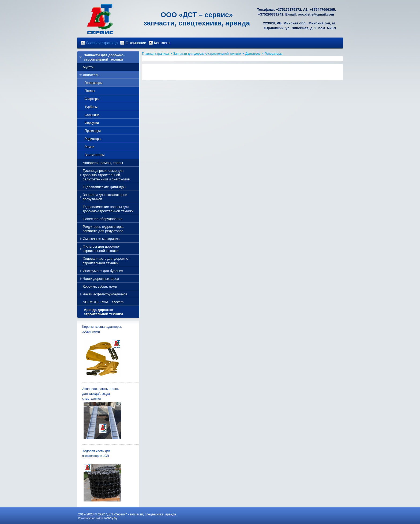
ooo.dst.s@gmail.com (316, 14)
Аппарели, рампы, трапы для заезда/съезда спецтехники (101, 394)
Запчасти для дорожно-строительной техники (207, 54)
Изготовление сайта (91, 518)
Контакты (162, 43)
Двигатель (253, 54)
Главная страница (102, 43)
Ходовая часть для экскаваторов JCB (96, 454)
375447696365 (323, 10)
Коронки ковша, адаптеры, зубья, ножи (102, 329)
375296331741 (272, 14)
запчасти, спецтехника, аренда (153, 514)
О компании (136, 43)
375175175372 (289, 10)
